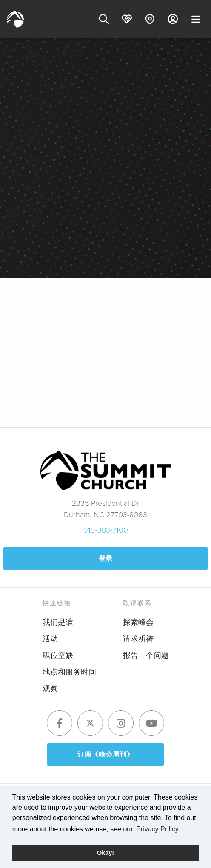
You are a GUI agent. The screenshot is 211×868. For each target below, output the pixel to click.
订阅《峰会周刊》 (105, 754)
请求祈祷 (138, 639)
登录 (106, 558)
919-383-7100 (106, 530)
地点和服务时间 (69, 672)
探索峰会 (138, 622)
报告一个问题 (146, 655)
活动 (50, 639)
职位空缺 (58, 655)
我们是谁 (58, 622)
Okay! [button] (105, 853)
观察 (50, 689)
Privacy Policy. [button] (158, 829)
